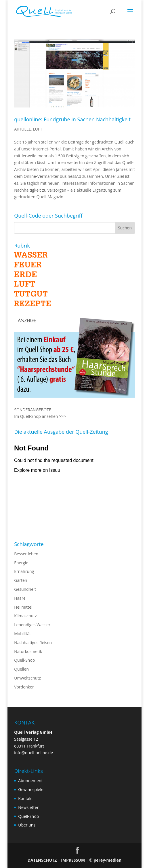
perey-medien (107, 860)
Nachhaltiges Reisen (33, 642)
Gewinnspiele (31, 789)
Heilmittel (23, 607)
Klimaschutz (25, 616)
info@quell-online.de (34, 753)
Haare (20, 598)
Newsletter (28, 807)
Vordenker (24, 687)
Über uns (27, 825)
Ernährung (24, 571)
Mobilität (22, 634)
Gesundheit (25, 589)
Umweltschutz (27, 678)
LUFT (37, 129)
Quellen (21, 669)
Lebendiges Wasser (32, 625)
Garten (21, 580)
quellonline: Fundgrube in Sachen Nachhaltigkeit (72, 119)
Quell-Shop (24, 660)
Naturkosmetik (28, 651)
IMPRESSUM (73, 860)
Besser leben (26, 554)
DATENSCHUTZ (42, 860)
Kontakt (25, 798)
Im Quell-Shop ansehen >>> (40, 416)
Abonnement (30, 781)
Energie (21, 563)
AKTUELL (22, 129)
